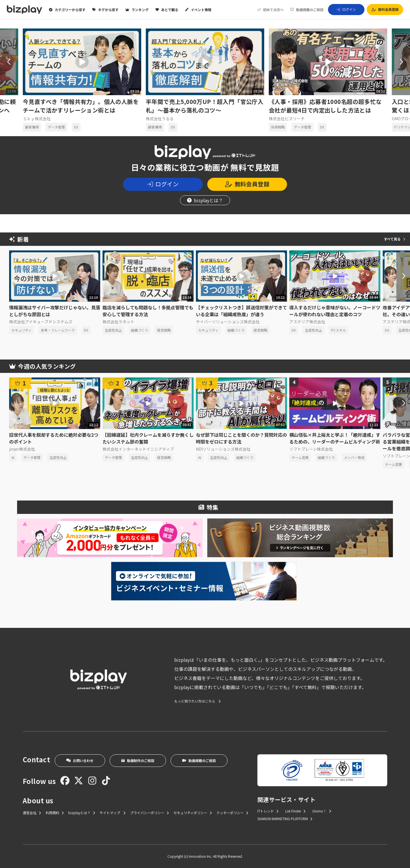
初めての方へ (270, 10)
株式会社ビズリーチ (287, 119)
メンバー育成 (354, 457)
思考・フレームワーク (58, 330)
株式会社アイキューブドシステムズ (41, 322)
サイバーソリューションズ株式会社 (228, 322)
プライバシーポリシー (149, 813)
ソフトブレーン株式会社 (311, 449)
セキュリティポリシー (193, 813)
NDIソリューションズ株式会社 (223, 449)
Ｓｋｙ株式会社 (37, 119)
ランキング (137, 10)
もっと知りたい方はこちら (197, 701)
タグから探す (105, 10)
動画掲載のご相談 (307, 10)
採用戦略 (278, 127)
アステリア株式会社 (307, 322)
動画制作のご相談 (138, 760)
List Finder (295, 811)
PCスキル (339, 330)
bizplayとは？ (205, 200)
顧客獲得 (32, 127)
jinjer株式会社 (22, 449)
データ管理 (56, 127)
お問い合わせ (80, 760)
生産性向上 (113, 330)
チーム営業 (300, 457)
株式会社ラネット (118, 322)
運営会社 (32, 813)
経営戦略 (164, 330)
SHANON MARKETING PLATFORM (285, 819)
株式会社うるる (160, 119)
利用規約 (55, 813)
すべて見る (394, 239)
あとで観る (167, 10)
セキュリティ (21, 330)
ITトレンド (268, 811)
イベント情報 (198, 10)
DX (76, 127)
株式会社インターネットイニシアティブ (138, 449)
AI (13, 457)
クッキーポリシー (232, 813)
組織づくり (140, 330)
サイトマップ (113, 813)
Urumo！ (322, 811)
